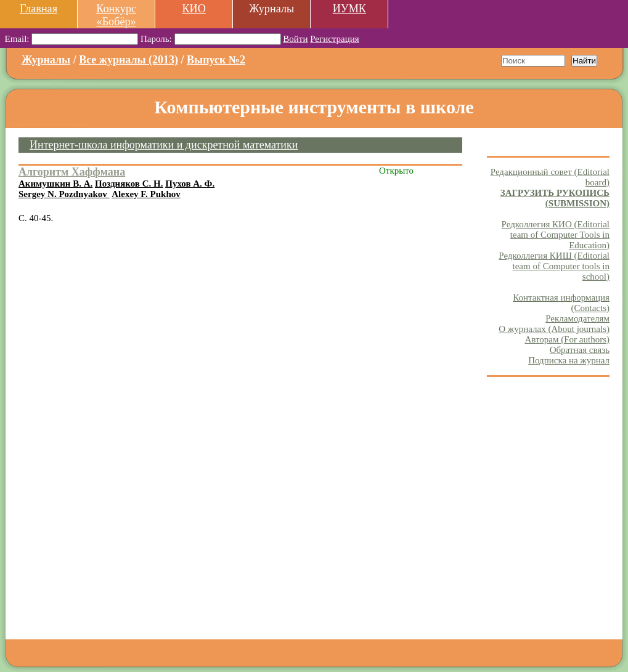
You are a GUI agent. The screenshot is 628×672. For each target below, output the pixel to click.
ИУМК (349, 9)
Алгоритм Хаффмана (72, 172)
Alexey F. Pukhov (146, 194)
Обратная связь (580, 350)
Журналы (46, 60)
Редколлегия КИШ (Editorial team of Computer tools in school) (554, 266)
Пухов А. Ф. (190, 184)
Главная (39, 9)
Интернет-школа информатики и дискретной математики (164, 145)
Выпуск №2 (216, 60)
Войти (295, 39)
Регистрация (335, 39)
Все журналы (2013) (128, 60)
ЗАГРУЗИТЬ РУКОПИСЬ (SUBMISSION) (555, 198)
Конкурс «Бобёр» (116, 15)
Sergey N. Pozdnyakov (64, 194)
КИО (194, 9)
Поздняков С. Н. (129, 184)
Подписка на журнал (569, 360)
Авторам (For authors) (567, 339)
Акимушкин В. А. (55, 184)
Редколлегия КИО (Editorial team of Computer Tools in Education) (556, 235)
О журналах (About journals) (554, 329)
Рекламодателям (577, 318)
